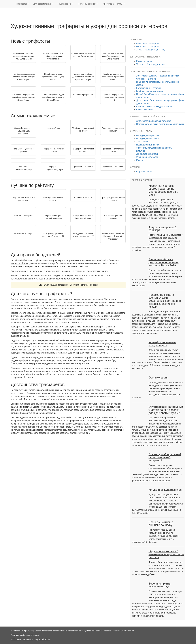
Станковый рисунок (146, 79)
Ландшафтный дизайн (147, 154)
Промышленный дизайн (148, 145)
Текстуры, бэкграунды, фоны (151, 64)
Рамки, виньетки (144, 61)
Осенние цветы (158, 378)
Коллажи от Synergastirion (165, 490)
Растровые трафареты (148, 47)
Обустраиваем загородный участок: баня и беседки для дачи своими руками (166, 410)
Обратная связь (144, 172)
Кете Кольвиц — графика (149, 88)
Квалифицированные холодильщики (162, 344)
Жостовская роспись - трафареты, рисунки (158, 76)
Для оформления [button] (43, 4)
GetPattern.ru (128, 631)
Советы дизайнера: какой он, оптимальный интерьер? (165, 457)
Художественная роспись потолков (154, 121)
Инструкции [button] (114, 4)
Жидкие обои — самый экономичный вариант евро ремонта (166, 554)
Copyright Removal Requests (84, 285)
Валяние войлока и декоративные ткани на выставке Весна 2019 (163, 262)
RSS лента (16, 639)
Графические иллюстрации (150, 91)
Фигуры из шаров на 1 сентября (163, 229)
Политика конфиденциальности (25, 635)
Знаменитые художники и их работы (154, 148)
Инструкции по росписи (148, 136)
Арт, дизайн (142, 142)
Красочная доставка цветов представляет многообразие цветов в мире (163, 190)
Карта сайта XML (43, 639)
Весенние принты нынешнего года (160, 585)
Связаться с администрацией (53, 285)
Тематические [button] (65, 4)
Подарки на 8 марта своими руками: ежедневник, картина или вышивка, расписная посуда (165, 301)
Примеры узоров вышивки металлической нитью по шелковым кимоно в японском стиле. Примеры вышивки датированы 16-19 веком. (155, 536)
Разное (140, 160)
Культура (141, 151)
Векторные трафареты (148, 44)
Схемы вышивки (144, 109)
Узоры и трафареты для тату (151, 50)
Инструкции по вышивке (148, 139)
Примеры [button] (88, 4)
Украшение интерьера (147, 157)
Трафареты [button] (22, 4)
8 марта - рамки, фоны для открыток (154, 106)
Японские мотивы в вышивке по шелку (161, 524)
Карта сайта (28, 639)
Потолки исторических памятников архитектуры (160, 124)
